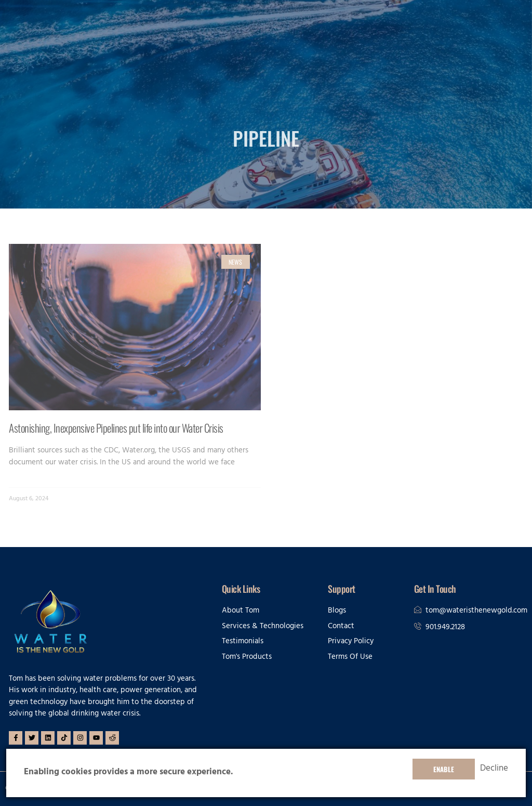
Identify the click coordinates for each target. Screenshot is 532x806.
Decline (494, 769)
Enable (444, 769)
